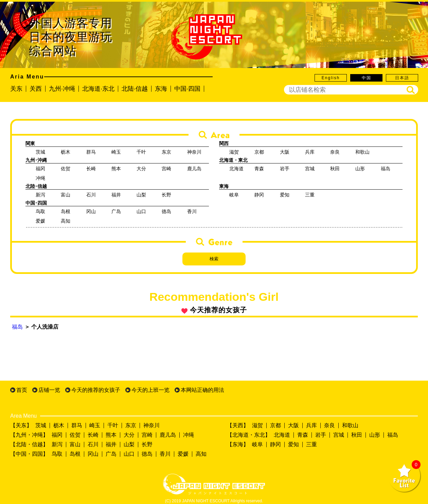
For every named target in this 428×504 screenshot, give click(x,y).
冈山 (93, 454)
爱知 (293, 444)
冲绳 (189, 435)
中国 (367, 78)
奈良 (329, 425)
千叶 (113, 425)
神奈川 (151, 425)
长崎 (93, 435)
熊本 (111, 435)
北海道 (282, 435)
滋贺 (257, 425)
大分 (129, 435)
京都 (275, 425)
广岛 (111, 454)
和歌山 (350, 425)
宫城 (339, 435)
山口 (129, 454)
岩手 (321, 435)
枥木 (59, 425)
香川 (165, 454)
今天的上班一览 (150, 390)
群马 (77, 425)
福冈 (57, 435)
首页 (22, 390)
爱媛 (183, 454)
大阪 (293, 425)
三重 (311, 444)
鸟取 (57, 454)
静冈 (275, 444)
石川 (93, 444)
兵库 (311, 425)
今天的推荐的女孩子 (96, 390)
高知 (201, 454)
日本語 (402, 78)
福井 (111, 444)
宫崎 (147, 435)
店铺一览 (49, 390)
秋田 (357, 435)
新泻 (57, 444)
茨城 (41, 425)
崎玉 (95, 425)
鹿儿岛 (168, 435)
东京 (131, 425)
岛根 (75, 454)
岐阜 (257, 444)
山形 (375, 435)
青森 (303, 435)
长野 (147, 444)
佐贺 (75, 435)
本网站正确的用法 (202, 390)
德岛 (147, 454)
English (331, 78)
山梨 (129, 444)
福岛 (17, 327)
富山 (75, 444)
